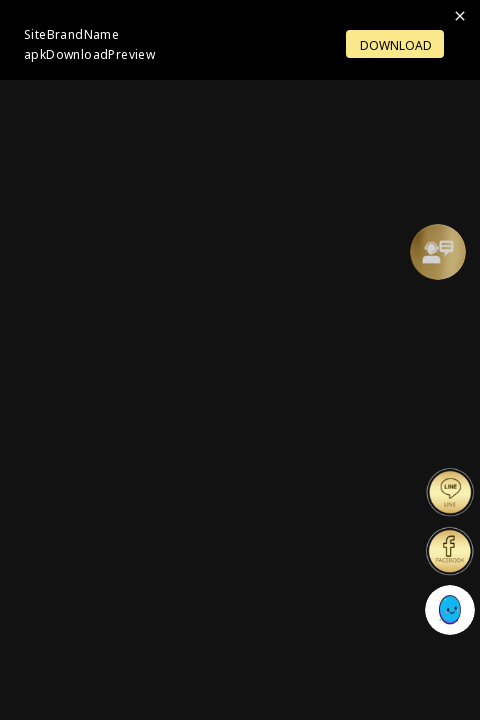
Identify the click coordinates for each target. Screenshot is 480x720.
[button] (438, 252)
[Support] (438, 252)
